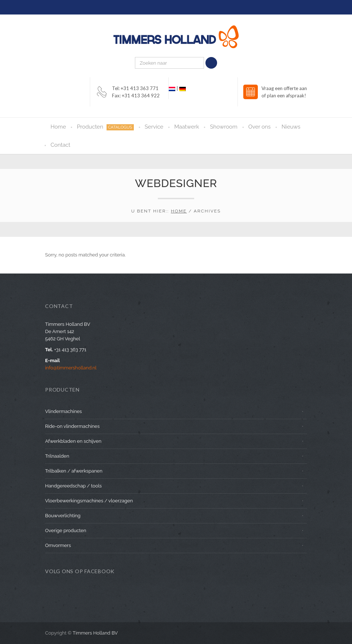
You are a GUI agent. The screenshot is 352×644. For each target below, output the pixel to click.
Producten (105, 127)
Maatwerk (187, 127)
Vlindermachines (63, 411)
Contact (60, 145)
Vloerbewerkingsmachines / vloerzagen (89, 501)
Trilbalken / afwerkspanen (74, 471)
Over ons (259, 127)
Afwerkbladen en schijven (73, 441)
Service (154, 127)
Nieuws (291, 127)
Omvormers (58, 545)
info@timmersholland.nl (71, 368)
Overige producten (66, 530)
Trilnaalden (57, 456)
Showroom (223, 127)
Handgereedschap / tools (73, 486)
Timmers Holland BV (95, 633)
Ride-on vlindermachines (72, 426)
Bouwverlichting (63, 516)
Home (58, 127)
